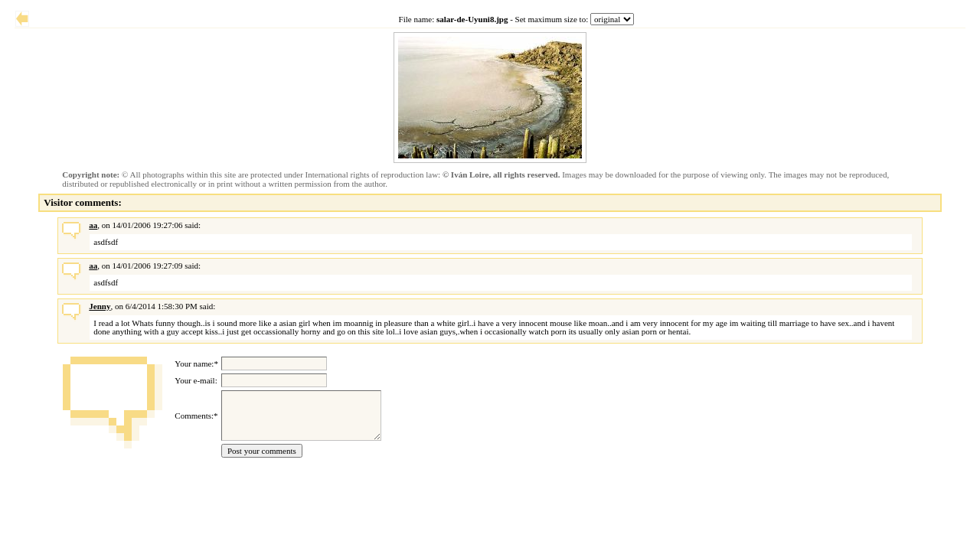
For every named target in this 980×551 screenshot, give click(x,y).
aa (93, 225)
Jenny (100, 306)
